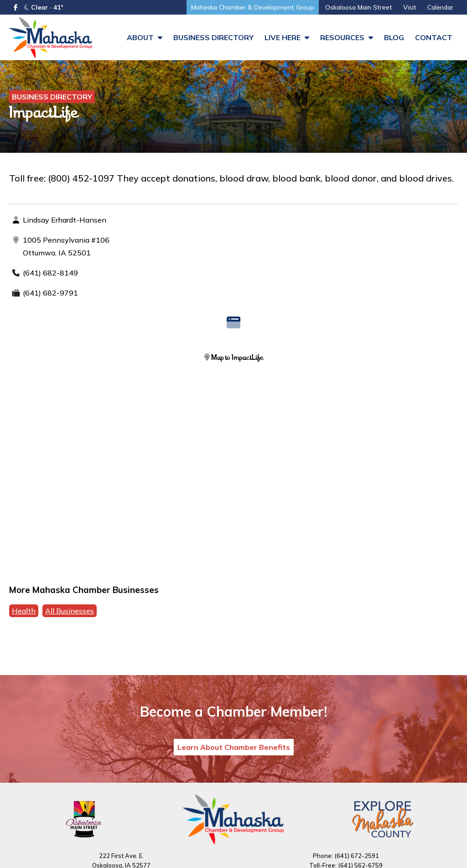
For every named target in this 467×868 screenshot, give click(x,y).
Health (24, 611)
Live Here (287, 37)
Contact (434, 37)
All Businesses (70, 611)
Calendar (440, 7)
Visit (410, 7)
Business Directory (213, 37)
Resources (347, 37)
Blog (394, 37)
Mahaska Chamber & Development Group (253, 7)
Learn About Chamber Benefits (234, 747)
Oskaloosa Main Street (359, 7)
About (145, 37)
